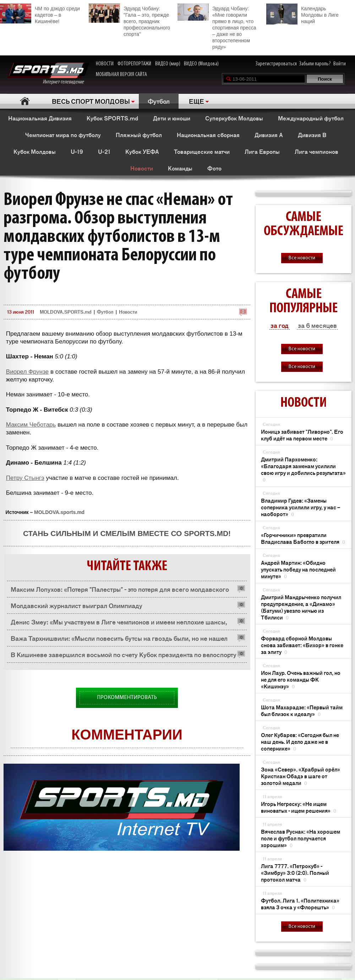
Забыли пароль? (315, 64)
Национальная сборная (208, 135)
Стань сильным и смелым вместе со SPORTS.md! (127, 533)
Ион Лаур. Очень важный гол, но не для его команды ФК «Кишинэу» (301, 679)
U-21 (104, 151)
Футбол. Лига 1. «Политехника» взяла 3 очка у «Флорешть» (300, 904)
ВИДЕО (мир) (168, 64)
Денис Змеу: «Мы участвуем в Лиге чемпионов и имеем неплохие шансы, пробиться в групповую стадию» (119, 624)
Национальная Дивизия (40, 118)
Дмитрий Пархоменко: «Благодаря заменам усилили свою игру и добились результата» (303, 469)
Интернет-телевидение (48, 74)
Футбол (159, 101)
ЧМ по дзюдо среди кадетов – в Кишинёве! (40, 14)
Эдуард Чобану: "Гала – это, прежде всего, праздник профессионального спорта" (129, 20)
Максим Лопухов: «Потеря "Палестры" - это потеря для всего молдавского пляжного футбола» (120, 591)
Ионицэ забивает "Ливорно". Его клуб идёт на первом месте (302, 435)
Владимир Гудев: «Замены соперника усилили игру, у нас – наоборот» (301, 507)
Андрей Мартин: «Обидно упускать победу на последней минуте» (298, 569)
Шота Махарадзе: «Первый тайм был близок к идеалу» (302, 710)
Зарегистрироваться (276, 64)
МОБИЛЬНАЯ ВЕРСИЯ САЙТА (121, 75)
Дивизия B (312, 135)
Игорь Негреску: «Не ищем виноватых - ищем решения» (299, 807)
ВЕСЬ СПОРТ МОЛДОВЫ (91, 101)
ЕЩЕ (196, 101)
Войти (340, 64)
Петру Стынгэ (25, 478)
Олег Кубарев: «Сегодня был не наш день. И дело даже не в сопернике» (300, 741)
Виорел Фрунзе (27, 372)
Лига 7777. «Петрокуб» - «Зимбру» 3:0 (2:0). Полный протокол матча (295, 873)
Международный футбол (311, 118)
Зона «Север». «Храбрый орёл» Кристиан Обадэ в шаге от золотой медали (301, 776)
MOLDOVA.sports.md (59, 512)
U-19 (77, 151)
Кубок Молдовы (35, 151)
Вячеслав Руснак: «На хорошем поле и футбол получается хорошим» (301, 838)
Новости (142, 168)
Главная (25, 101)
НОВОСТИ (105, 64)
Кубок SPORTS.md (112, 118)
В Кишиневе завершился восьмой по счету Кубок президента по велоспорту (124, 654)
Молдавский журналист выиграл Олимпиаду (77, 605)
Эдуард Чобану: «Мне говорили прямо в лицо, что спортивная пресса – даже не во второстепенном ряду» (217, 27)
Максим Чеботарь (31, 425)
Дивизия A (269, 135)
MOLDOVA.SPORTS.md (65, 312)
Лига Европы (262, 151)
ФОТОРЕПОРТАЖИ (134, 64)
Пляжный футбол (139, 135)
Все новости (302, 258)
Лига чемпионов (316, 151)
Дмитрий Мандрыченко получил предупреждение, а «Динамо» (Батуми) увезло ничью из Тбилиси (301, 607)
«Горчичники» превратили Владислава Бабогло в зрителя (303, 538)
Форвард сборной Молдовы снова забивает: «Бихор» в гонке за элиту (302, 645)
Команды (180, 168)
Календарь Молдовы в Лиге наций (302, 14)
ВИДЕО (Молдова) (201, 64)
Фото (214, 168)
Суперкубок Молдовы (234, 118)
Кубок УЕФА (142, 151)
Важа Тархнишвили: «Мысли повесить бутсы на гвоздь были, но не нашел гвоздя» (119, 640)
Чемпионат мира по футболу (63, 135)
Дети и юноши (172, 118)
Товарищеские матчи (202, 151)
